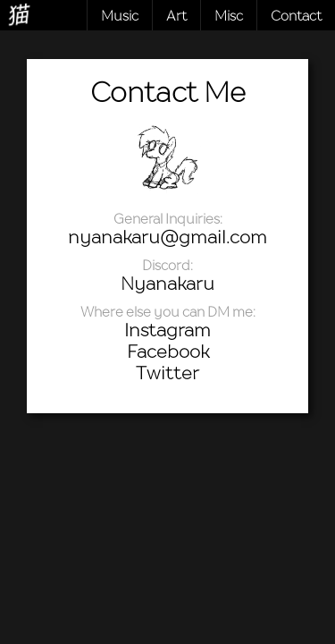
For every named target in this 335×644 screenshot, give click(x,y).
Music (120, 15)
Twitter (167, 373)
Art (176, 15)
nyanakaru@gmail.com (167, 237)
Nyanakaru (167, 284)
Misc (229, 15)
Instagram (167, 330)
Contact (296, 15)
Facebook (168, 352)
